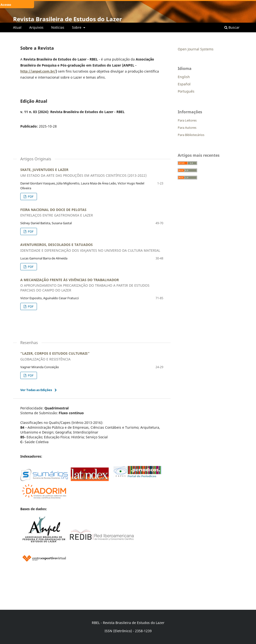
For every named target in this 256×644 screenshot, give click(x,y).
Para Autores (187, 128)
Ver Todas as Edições (36, 390)
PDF (30, 197)
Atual (17, 27)
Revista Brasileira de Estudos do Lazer (68, 19)
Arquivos (36, 27)
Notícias (58, 27)
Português (186, 91)
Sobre (77, 27)
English (184, 77)
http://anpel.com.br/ (38, 71)
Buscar (232, 27)
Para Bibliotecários (191, 135)
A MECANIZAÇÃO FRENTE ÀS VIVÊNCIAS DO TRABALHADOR (92, 285)
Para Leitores (187, 120)
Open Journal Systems (196, 49)
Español (184, 84)
